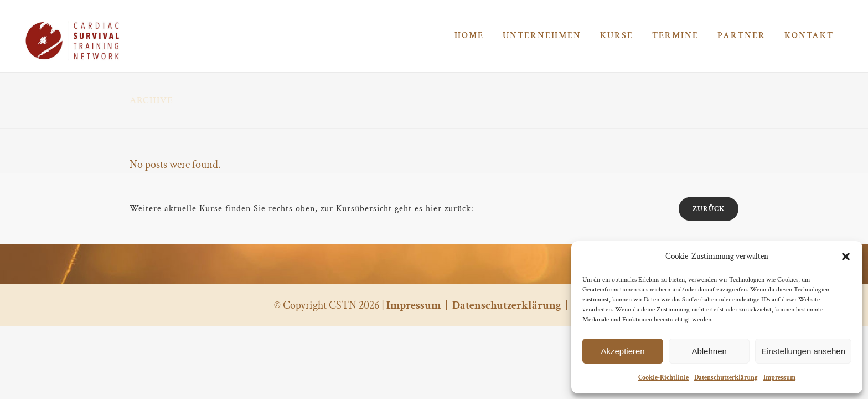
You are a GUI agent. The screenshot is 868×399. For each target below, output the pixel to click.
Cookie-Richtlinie (663, 378)
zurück (709, 209)
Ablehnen (709, 351)
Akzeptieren (622, 351)
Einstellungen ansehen (803, 351)
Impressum (779, 378)
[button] (846, 257)
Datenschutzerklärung (726, 378)
